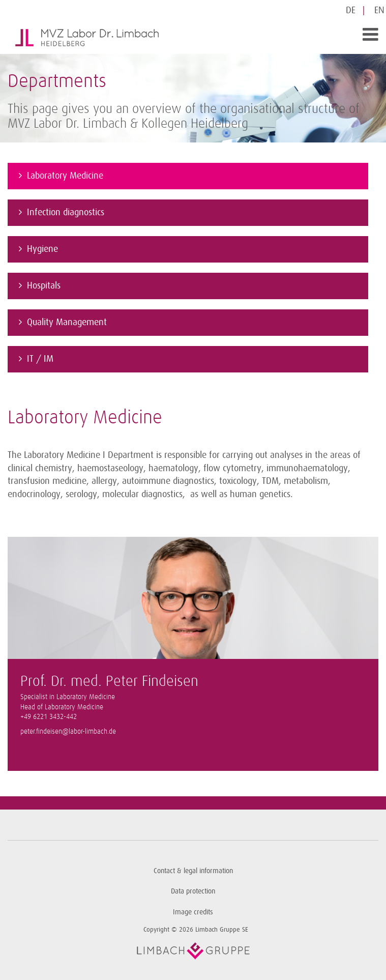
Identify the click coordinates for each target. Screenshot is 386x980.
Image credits (193, 912)
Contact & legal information (193, 871)
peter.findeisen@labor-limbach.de (68, 732)
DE (351, 10)
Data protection (193, 891)
